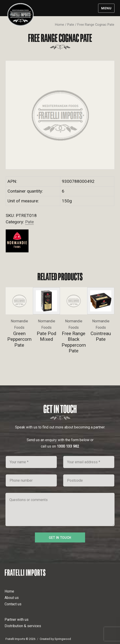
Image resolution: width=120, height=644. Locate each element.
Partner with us (17, 620)
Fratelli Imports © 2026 (20, 639)
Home (60, 25)
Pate (71, 25)
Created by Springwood (55, 639)
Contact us (13, 604)
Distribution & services (23, 626)
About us (12, 598)
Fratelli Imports (25, 573)
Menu (106, 8)
